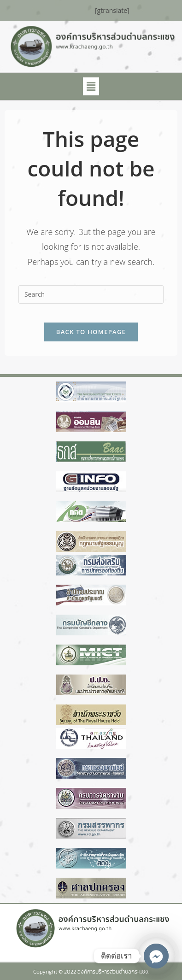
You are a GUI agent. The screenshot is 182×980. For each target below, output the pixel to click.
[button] (91, 86)
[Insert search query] (91, 294)
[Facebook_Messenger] (156, 956)
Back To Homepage (91, 332)
